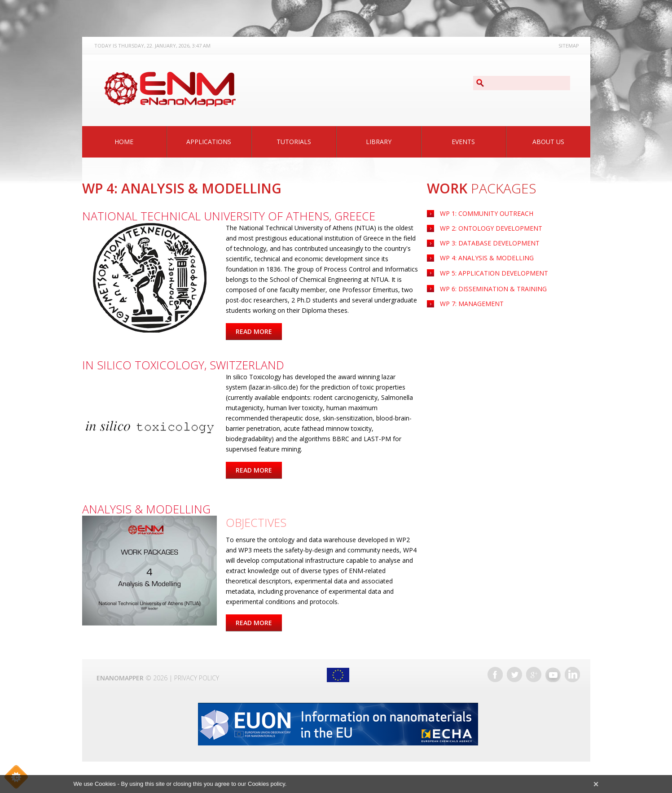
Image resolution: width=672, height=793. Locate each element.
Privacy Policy (197, 678)
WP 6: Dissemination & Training (493, 289)
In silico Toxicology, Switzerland (183, 365)
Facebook (495, 675)
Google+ (534, 675)
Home (124, 142)
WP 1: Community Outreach (487, 213)
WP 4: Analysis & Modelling (487, 258)
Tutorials (294, 142)
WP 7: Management (472, 304)
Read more (259, 331)
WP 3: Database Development (490, 243)
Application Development (494, 273)
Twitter (514, 675)
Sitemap (569, 46)
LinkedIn (572, 675)
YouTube (553, 675)
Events (463, 142)
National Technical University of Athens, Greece (229, 216)
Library (379, 142)
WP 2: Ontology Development (491, 228)
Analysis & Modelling (146, 509)
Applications (209, 142)
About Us (548, 142)
